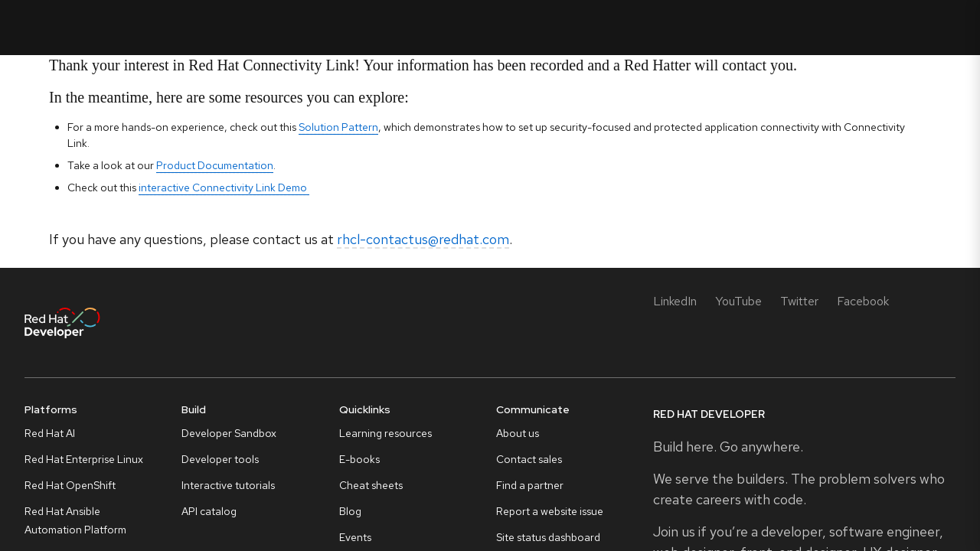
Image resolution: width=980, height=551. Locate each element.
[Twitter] (799, 301)
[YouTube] (738, 301)
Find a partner (530, 485)
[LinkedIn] (675, 301)
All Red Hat (925, 27)
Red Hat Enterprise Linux (84, 459)
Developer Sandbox (229, 433)
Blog (350, 511)
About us (518, 433)
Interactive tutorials (228, 485)
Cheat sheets (371, 485)
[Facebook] (863, 301)
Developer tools (220, 459)
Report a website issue (550, 511)
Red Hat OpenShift (70, 485)
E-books (359, 459)
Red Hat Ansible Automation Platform (75, 520)
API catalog (209, 511)
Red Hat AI (50, 433)
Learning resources (385, 433)
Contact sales (529, 459)
